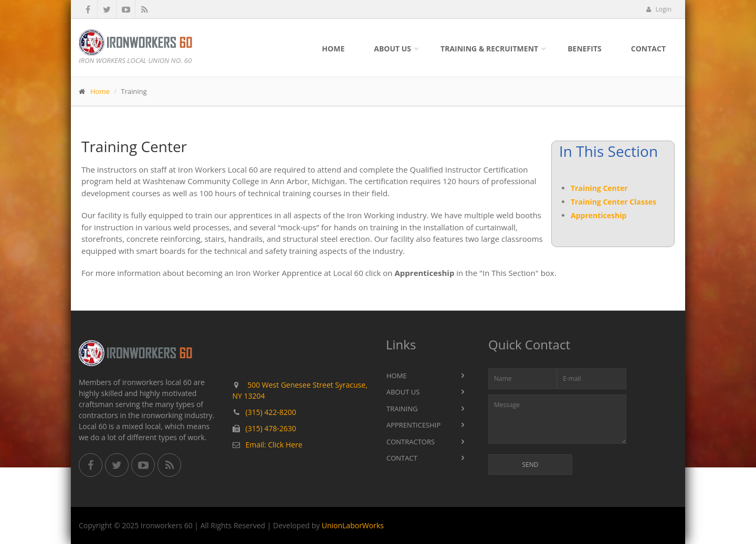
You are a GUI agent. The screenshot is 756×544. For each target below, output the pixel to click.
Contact (648, 49)
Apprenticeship (598, 215)
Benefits (585, 49)
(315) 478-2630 (271, 428)
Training (402, 409)
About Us (392, 49)
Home (333, 49)
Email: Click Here (274, 445)
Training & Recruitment (489, 49)
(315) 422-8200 (271, 412)
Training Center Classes (613, 202)
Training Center (599, 188)
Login (659, 9)
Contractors (411, 442)
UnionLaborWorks (353, 525)
